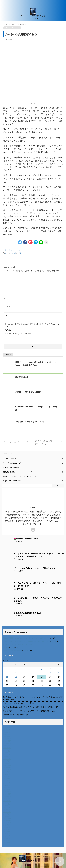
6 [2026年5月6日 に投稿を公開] (24, 673)
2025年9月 (7, 746)
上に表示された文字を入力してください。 (18, 334)
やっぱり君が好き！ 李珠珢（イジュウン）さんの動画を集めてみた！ (30, 711)
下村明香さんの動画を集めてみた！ (30, 422)
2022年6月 (7, 832)
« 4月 (5, 688)
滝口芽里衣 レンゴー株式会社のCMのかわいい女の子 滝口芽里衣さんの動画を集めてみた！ (33, 698)
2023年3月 (7, 812)
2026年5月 (7, 728)
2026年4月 (7, 730)
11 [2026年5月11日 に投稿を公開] (7, 677)
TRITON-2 (33, 19)
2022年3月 (7, 838)
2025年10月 (7, 743)
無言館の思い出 (22, 377)
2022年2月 (7, 841)
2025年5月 (7, 754)
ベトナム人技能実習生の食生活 (12, 651)
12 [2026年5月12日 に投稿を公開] (16, 677)
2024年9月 (7, 772)
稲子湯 (19, 253)
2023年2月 (7, 814)
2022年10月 (7, 823)
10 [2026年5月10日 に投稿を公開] (59, 673)
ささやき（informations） (13, 250)
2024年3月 (7, 785)
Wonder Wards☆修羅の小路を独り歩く (37, 857)
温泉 (11, 253)
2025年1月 (7, 763)
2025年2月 (7, 761)
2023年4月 (7, 810)
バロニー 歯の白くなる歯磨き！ (29, 392)
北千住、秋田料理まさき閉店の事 (13, 644)
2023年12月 (7, 792)
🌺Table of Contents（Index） (27, 539)
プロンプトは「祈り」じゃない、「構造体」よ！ (35, 568)
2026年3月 (7, 732)
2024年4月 (7, 783)
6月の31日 (6, 648)
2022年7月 (7, 829)
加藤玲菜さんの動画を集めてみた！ (29, 613)
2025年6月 (7, 752)
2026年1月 (7, 737)
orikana (54, 641)
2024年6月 (7, 779)
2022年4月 (7, 836)
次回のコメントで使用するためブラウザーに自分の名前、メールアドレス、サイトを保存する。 (32, 325)
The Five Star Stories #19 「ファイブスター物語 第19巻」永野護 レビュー (32, 707)
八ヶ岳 (7, 253)
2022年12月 (7, 818)
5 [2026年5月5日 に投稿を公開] (16, 673)
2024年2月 (7, 787)
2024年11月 (7, 768)
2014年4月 (7, 843)
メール (7, 307)
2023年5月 (7, 807)
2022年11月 (7, 821)
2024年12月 (7, 765)
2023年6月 (7, 805)
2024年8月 (7, 774)
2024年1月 (7, 790)
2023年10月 (7, 796)
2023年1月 (7, 816)
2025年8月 (7, 748)
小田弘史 (27, 651)
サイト (6, 315)
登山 (15, 253)
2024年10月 (7, 770)
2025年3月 (7, 759)
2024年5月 (7, 781)
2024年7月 (7, 776)
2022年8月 (7, 827)
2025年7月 (7, 750)
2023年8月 (7, 801)
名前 (6, 298)
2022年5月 (7, 834)
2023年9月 (7, 799)
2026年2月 (7, 734)
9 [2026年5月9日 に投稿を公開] (50, 673)
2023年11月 (7, 794)
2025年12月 (7, 739)
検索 (58, 486)
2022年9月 (7, 825)
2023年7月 (7, 803)
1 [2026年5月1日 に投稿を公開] (42, 669)
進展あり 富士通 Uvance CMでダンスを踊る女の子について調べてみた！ (26, 638)
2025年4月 (7, 757)
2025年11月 (7, 741)
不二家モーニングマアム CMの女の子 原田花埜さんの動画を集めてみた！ (26, 641)
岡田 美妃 (29, 644)
